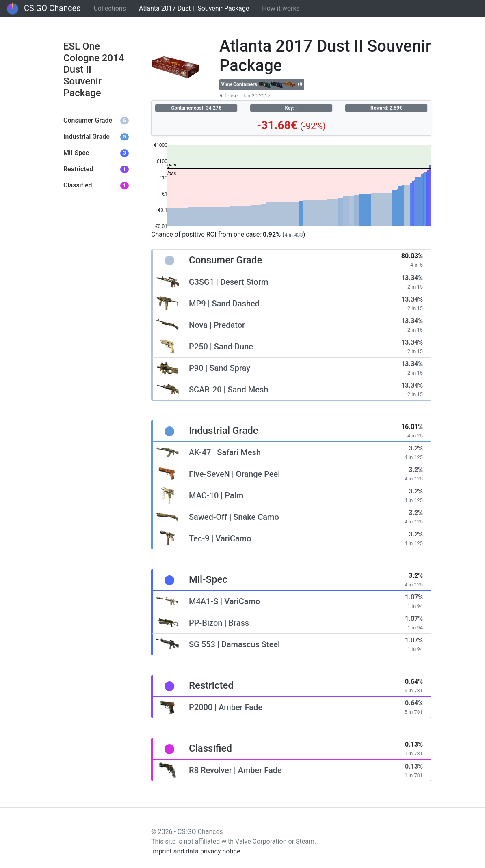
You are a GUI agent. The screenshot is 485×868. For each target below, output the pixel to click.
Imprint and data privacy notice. (197, 851)
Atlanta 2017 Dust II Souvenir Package (194, 8)
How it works (281, 8)
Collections (110, 8)
